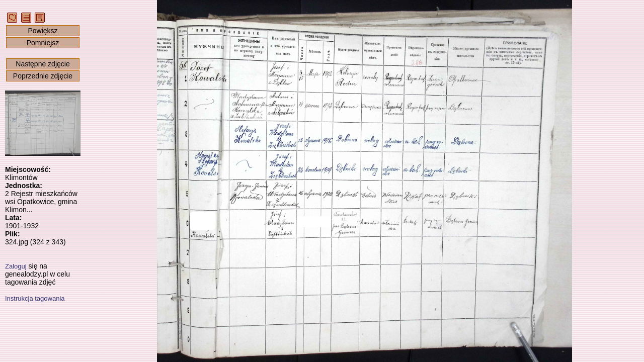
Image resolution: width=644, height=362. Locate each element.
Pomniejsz (43, 43)
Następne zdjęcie (43, 64)
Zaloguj (16, 266)
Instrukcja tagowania (35, 298)
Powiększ (43, 31)
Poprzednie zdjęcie (43, 76)
